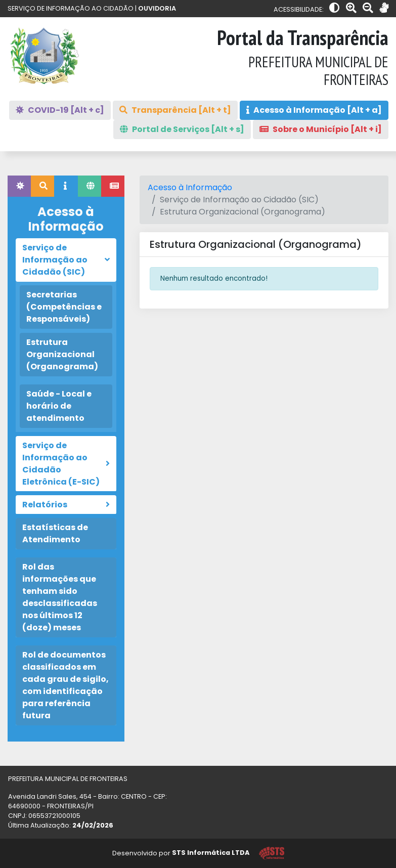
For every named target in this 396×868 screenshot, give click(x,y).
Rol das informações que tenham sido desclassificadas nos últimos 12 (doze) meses (60, 597)
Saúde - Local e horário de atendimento (59, 406)
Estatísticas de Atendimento (55, 533)
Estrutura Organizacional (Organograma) (62, 354)
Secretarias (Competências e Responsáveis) (64, 307)
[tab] (19, 186)
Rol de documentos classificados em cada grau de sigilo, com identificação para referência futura (65, 685)
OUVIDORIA (157, 8)
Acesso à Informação (190, 187)
